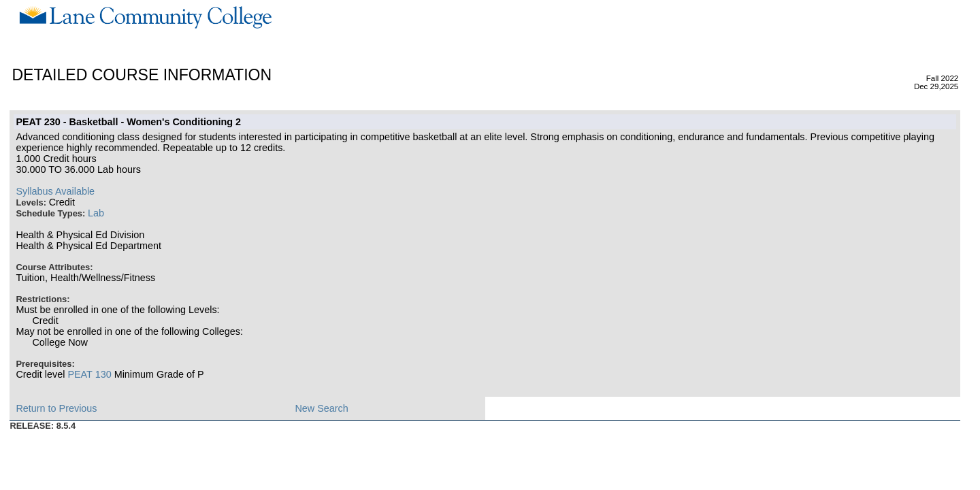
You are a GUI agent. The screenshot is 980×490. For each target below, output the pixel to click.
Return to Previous (56, 408)
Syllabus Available (55, 191)
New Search (321, 408)
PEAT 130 (89, 374)
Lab (96, 213)
